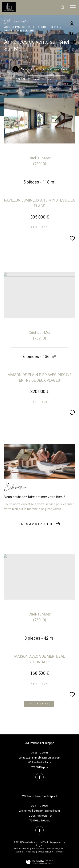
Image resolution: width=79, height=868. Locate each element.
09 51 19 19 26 (40, 806)
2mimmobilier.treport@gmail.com (39, 811)
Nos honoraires (22, 849)
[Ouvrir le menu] (73, 7)
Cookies (60, 852)
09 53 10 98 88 (40, 753)
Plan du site (38, 849)
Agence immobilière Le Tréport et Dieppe (31, 27)
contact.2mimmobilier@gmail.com (39, 758)
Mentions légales (55, 849)
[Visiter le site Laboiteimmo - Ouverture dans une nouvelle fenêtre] (39, 859)
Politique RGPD (46, 852)
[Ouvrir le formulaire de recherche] (63, 7)
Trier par (20, 79)
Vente (8, 31)
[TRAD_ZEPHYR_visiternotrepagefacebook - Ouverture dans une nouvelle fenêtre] (40, 777)
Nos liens (31, 852)
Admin (20, 852)
